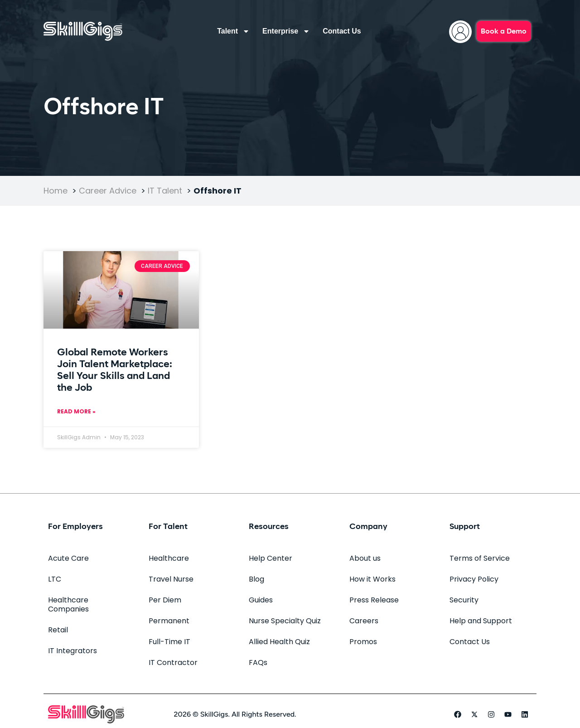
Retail (58, 630)
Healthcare (169, 558)
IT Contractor (173, 662)
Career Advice (108, 191)
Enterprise (286, 31)
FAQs (258, 662)
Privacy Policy (474, 579)
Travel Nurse (171, 579)
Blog (256, 579)
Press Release (374, 600)
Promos (363, 642)
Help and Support (481, 621)
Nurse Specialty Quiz (285, 621)
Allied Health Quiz (279, 642)
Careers (364, 621)
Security (464, 600)
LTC (55, 579)
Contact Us (342, 31)
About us (365, 558)
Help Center (271, 558)
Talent (233, 31)
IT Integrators (72, 651)
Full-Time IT (169, 642)
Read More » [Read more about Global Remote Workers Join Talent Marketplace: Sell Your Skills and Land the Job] (76, 411)
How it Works (372, 579)
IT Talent (165, 191)
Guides (261, 600)
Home (56, 191)
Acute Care (68, 558)
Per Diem (165, 600)
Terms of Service (480, 558)
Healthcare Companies (68, 604)
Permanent (169, 621)
